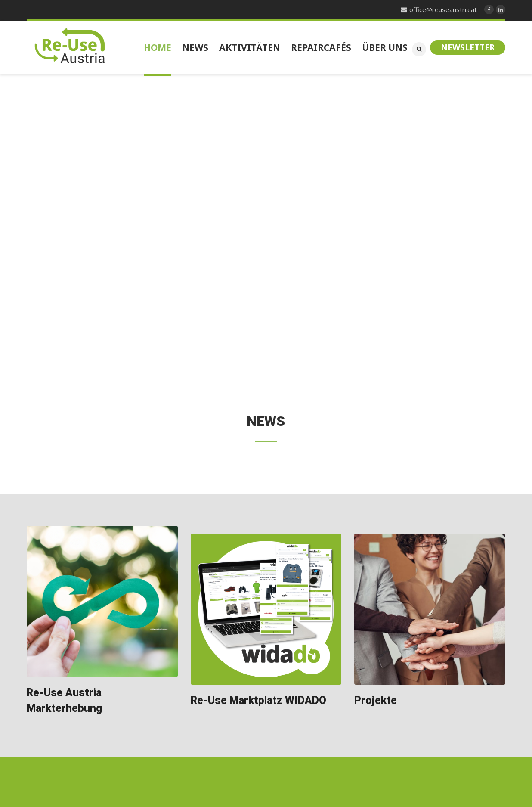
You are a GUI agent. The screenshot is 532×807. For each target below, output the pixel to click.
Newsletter (468, 47)
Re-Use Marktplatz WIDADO (258, 701)
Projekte (376, 701)
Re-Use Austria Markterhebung (64, 701)
